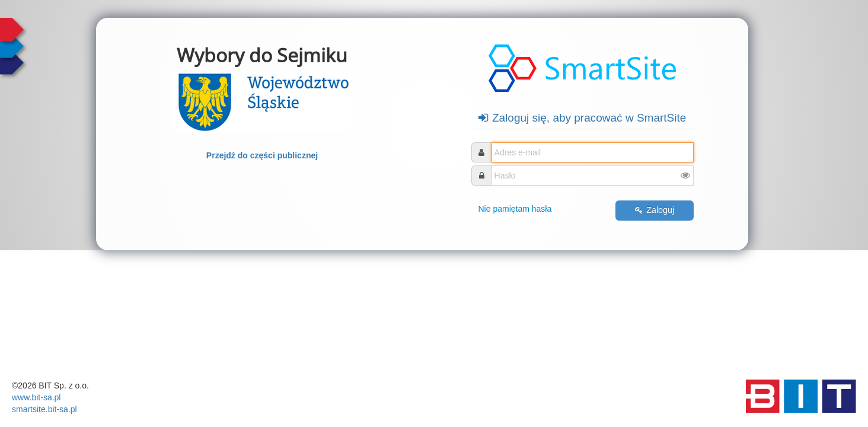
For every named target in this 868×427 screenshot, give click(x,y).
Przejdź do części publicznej (262, 155)
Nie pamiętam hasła (515, 209)
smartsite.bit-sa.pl (44, 409)
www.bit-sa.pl (36, 397)
